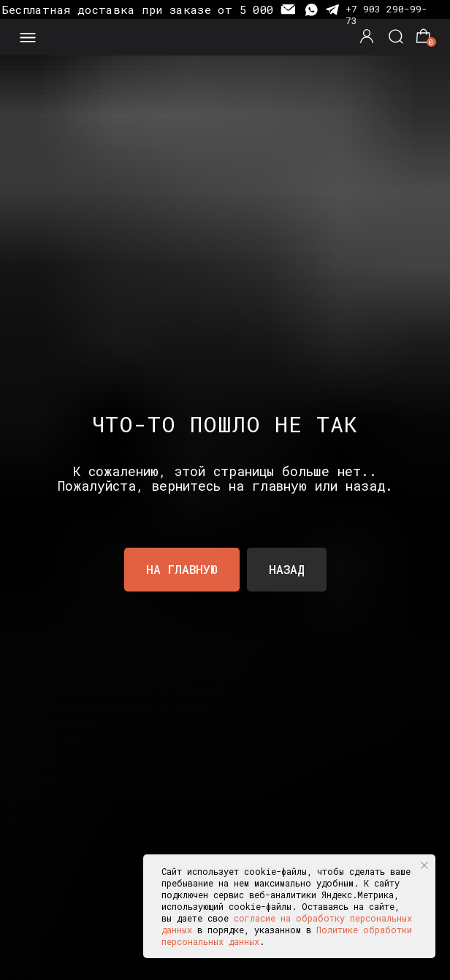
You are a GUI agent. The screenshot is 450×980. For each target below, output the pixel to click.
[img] (225, 38)
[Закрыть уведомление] (424, 865)
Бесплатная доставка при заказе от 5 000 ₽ (145, 9)
